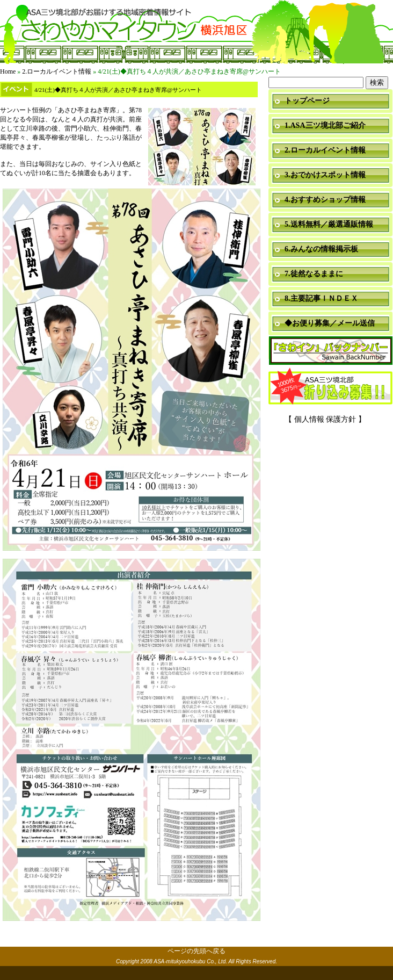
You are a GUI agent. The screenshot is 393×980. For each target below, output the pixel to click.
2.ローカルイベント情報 (57, 71)
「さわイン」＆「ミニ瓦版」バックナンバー (331, 351)
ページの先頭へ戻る (196, 951)
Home (8, 71)
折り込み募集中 (331, 387)
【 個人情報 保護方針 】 (325, 419)
